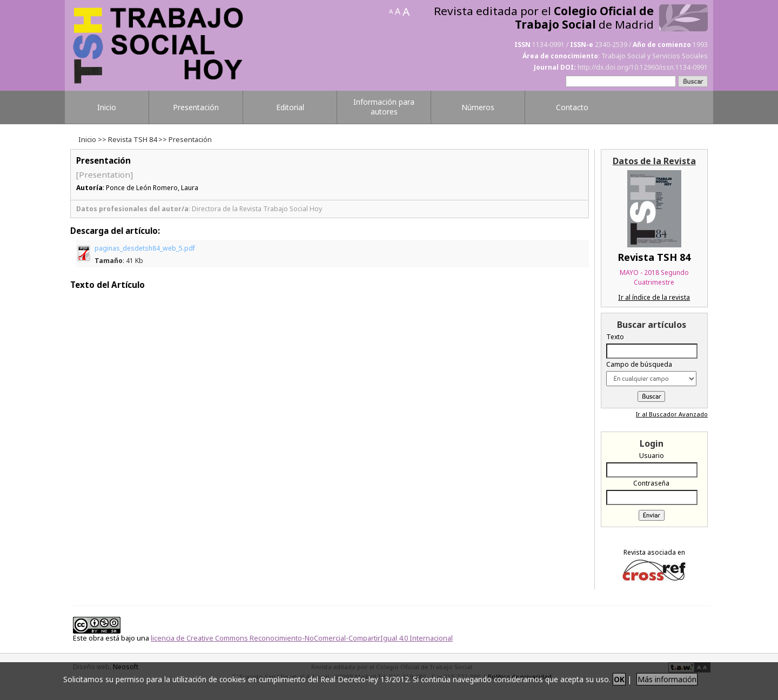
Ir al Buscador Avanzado (672, 414)
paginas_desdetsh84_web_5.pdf (145, 254)
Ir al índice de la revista (654, 297)
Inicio (87, 139)
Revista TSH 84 (132, 139)
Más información (667, 679)
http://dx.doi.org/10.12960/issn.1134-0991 (643, 67)
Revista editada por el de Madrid (544, 18)
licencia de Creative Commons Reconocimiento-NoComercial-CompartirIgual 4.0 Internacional (302, 638)
